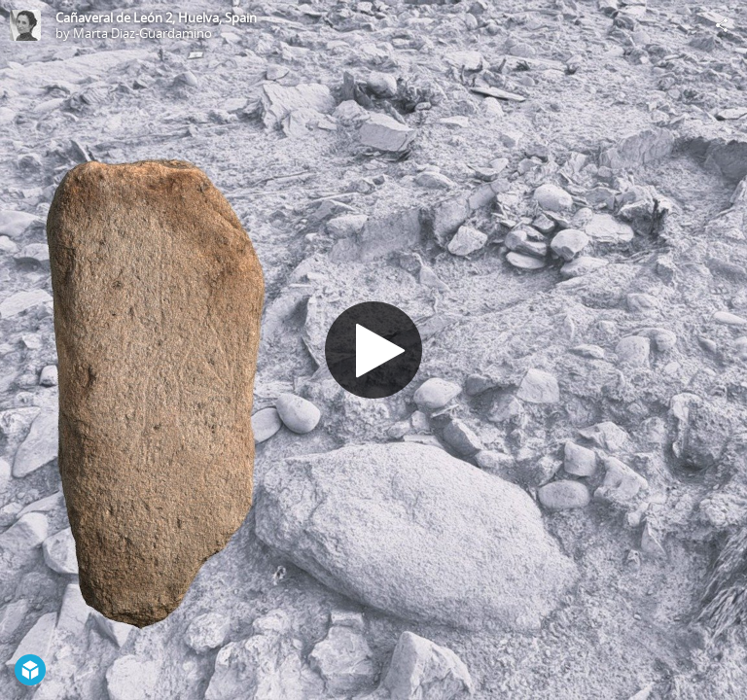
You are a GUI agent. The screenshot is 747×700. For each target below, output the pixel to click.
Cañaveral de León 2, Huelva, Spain (156, 17)
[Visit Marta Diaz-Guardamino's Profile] (25, 25)
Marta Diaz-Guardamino (142, 33)
